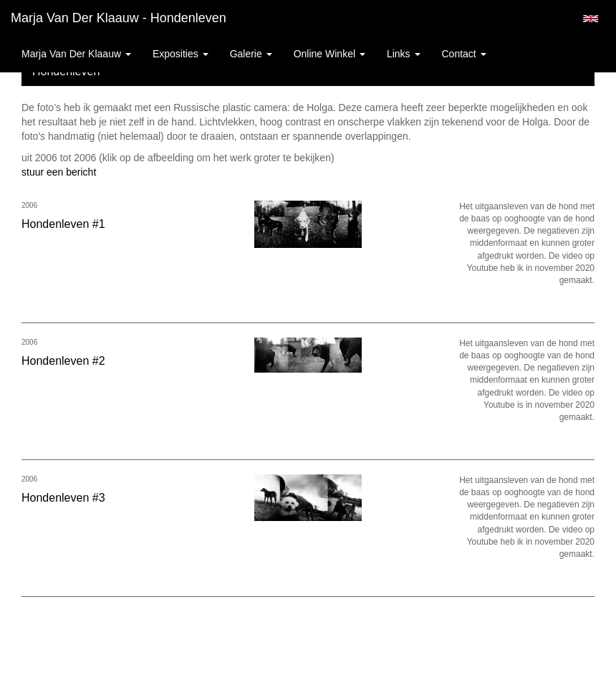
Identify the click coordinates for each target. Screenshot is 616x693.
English (591, 19)
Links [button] (404, 54)
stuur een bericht (59, 172)
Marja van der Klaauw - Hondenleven (119, 18)
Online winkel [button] (329, 54)
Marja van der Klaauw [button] (76, 54)
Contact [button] (464, 54)
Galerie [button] (251, 54)
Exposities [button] (181, 54)
